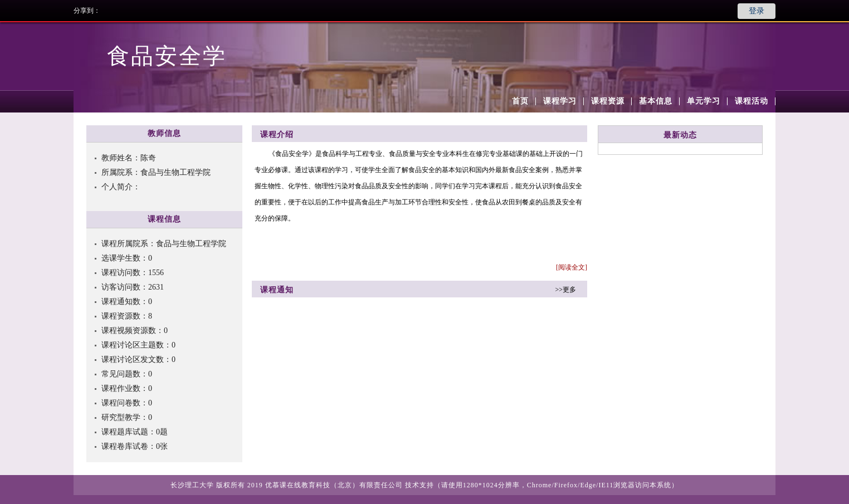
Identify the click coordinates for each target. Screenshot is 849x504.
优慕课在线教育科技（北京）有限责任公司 (334, 485)
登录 (757, 11)
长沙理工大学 (192, 485)
